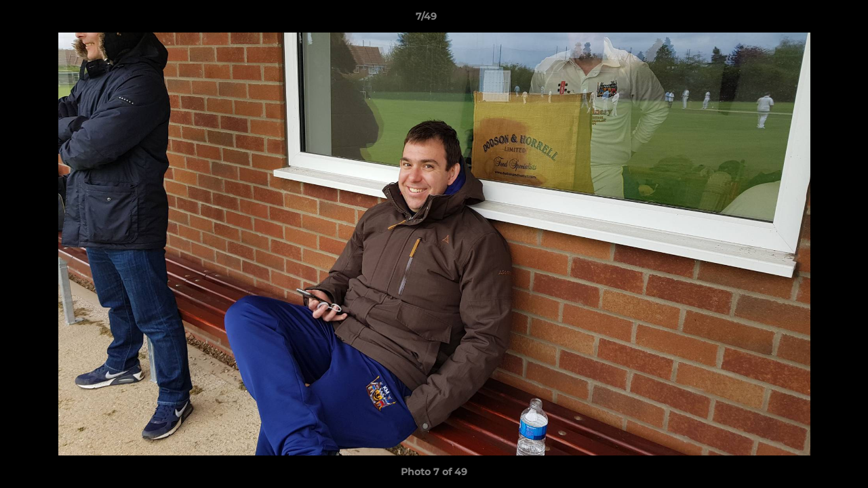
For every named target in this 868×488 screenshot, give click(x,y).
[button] (811, 20)
